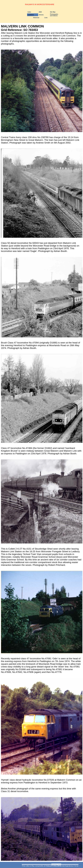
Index (29, 12)
